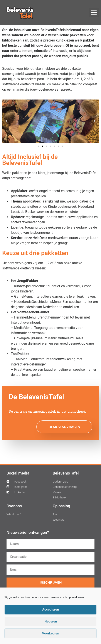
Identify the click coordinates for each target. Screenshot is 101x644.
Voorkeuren (50, 634)
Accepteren (50, 610)
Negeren (51, 622)
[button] (94, 12)
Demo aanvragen (64, 427)
